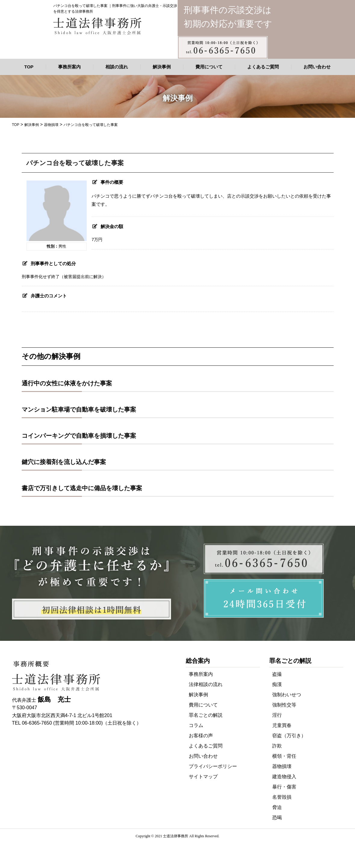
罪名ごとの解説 (206, 715)
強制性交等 (284, 705)
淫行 (277, 715)
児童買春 (282, 725)
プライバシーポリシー (213, 766)
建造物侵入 (284, 777)
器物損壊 (282, 766)
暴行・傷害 (284, 787)
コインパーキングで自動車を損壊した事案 (79, 436)
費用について (209, 67)
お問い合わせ (317, 67)
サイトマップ (203, 777)
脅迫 (277, 807)
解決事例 (162, 67)
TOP (29, 67)
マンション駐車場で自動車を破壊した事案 (79, 409)
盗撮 (277, 674)
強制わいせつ (287, 695)
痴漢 (277, 684)
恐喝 (277, 818)
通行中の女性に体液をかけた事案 (67, 383)
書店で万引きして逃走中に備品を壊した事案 (82, 488)
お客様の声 (201, 736)
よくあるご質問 (263, 67)
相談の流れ (117, 67)
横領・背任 (284, 756)
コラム (196, 725)
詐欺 (277, 746)
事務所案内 (69, 67)
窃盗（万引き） (289, 736)
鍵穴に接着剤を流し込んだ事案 (64, 462)
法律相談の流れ (206, 684)
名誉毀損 (282, 797)
